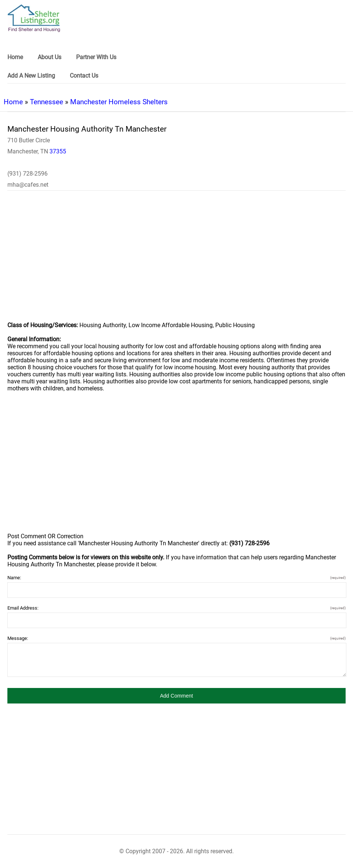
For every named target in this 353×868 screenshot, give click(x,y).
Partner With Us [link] (96, 57)
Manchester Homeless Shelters (119, 102)
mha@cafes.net (28, 185)
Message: (176, 638)
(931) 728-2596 (28, 174)
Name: (176, 578)
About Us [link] (49, 57)
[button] (176, 696)
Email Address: (176, 608)
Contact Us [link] (84, 76)
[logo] (34, 18)
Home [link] (15, 57)
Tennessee (47, 102)
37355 (58, 151)
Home (13, 102)
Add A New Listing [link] (31, 76)
